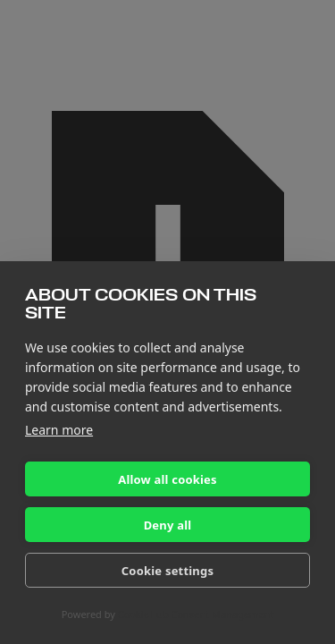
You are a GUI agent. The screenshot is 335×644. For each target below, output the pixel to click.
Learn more (59, 430)
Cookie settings (167, 571)
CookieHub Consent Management (196, 614)
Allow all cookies (167, 479)
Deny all (168, 525)
